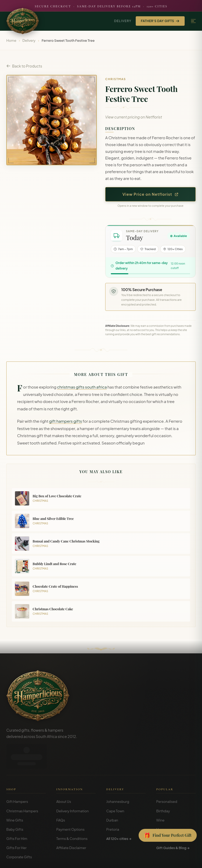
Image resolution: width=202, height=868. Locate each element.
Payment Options (70, 805)
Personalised (167, 777)
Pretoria (113, 805)
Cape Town (115, 786)
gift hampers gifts (66, 421)
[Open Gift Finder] (168, 835)
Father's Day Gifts (160, 21)
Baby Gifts (15, 805)
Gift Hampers (17, 777)
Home (11, 40)
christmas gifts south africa (82, 387)
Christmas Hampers (22, 786)
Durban (112, 795)
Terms (157, 860)
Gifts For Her (16, 823)
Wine (160, 795)
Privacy (171, 860)
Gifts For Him (17, 814)
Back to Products (24, 66)
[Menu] (193, 21)
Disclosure (188, 860)
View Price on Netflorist (151, 194)
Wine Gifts (15, 795)
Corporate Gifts (19, 832)
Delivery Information (72, 786)
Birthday (163, 786)
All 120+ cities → (119, 814)
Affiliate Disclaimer (71, 823)
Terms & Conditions (72, 814)
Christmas (165, 814)
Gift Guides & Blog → (173, 823)
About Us (64, 777)
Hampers (164, 805)
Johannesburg (118, 777)
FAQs (61, 795)
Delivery (123, 21)
